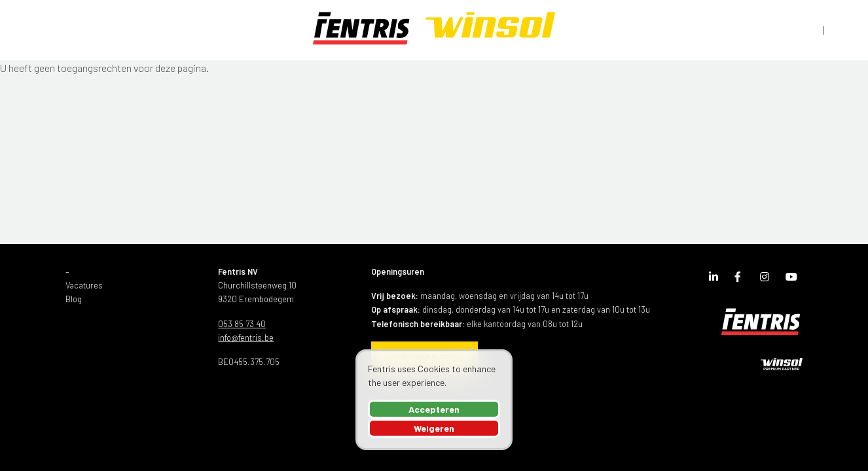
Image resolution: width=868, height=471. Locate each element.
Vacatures (84, 285)
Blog (74, 299)
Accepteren (434, 409)
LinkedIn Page (717, 279)
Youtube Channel (793, 279)
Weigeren (434, 428)
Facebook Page (742, 279)
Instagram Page (768, 279)
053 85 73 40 (242, 324)
